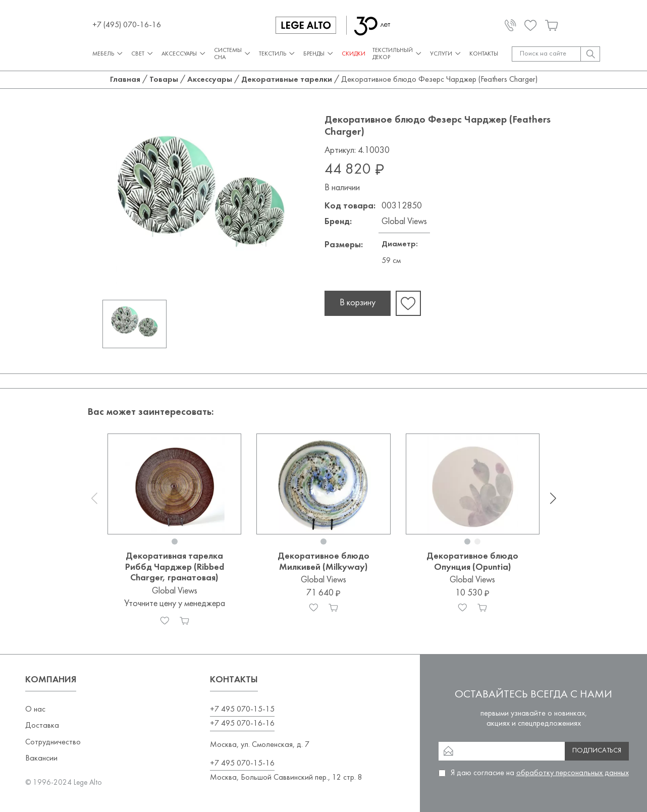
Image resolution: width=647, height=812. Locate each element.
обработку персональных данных (573, 773)
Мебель (108, 54)
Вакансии (41, 759)
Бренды (319, 54)
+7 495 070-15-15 (242, 710)
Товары (164, 80)
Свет (143, 54)
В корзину (358, 303)
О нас (35, 710)
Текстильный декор (398, 54)
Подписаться (597, 751)
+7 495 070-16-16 (242, 724)
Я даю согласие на (540, 773)
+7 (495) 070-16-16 (127, 25)
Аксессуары (184, 54)
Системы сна (233, 54)
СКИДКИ (354, 54)
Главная (125, 80)
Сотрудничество (53, 742)
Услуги (446, 54)
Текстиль (278, 54)
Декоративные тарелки (287, 80)
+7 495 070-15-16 (242, 764)
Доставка (42, 726)
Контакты (484, 54)
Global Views (404, 222)
